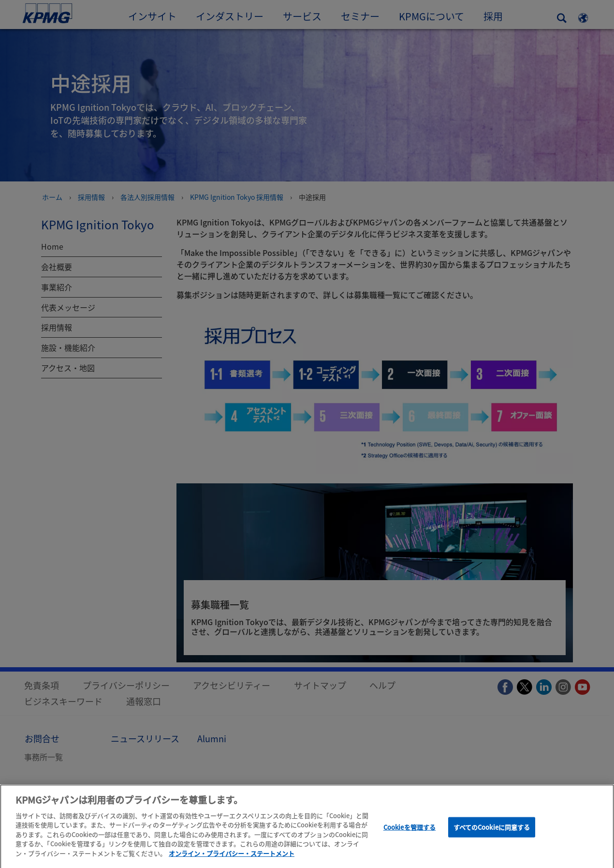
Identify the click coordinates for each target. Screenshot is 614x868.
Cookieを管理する (409, 830)
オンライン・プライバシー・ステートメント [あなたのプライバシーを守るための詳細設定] (232, 856)
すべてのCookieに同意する (492, 830)
